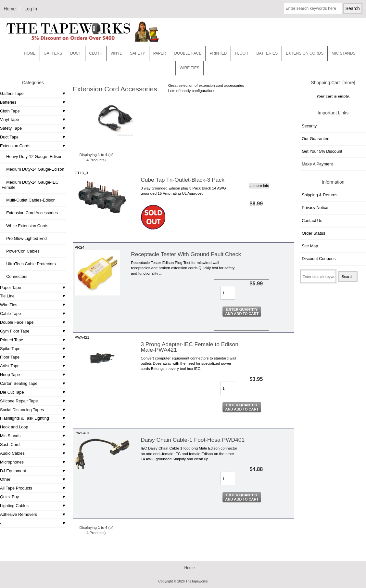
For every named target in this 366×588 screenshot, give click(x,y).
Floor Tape (10, 357)
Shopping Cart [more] (333, 83)
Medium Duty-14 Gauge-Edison (33, 169)
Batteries (267, 53)
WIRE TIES (189, 68)
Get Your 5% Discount (322, 151)
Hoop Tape (10, 375)
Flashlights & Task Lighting (25, 418)
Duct (76, 53)
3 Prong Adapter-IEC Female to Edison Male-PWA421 (189, 347)
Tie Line (7, 296)
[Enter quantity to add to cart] (228, 293)
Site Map (310, 246)
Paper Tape (11, 287)
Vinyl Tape (9, 119)
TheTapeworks (197, 581)
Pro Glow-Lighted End (24, 238)
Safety (138, 53)
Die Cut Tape (12, 392)
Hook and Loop (14, 427)
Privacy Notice (315, 208)
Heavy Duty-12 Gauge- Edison (32, 157)
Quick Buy (9, 497)
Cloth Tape (10, 111)
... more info (259, 185)
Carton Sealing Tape (19, 383)
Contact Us (312, 221)
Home (10, 9)
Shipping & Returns (320, 195)
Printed (218, 53)
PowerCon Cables (21, 251)
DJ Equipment (13, 471)
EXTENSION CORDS (305, 53)
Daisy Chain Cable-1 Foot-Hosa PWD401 (193, 440)
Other (5, 479)
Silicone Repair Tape (19, 401)
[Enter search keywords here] (313, 8)
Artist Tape (10, 366)
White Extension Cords (25, 226)
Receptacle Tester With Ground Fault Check (186, 254)
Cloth (96, 53)
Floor (241, 53)
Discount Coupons (319, 259)
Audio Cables (12, 453)
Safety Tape (11, 128)
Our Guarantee (316, 139)
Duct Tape (9, 137)
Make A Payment (317, 164)
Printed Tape (12, 340)
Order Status (313, 233)
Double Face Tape (17, 322)
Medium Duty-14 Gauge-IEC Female (30, 185)
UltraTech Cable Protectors (29, 264)
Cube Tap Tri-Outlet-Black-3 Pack (183, 180)
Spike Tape (10, 349)
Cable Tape (10, 314)
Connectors (14, 276)
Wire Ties (9, 305)
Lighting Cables (14, 506)
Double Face (188, 53)
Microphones (12, 462)
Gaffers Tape (12, 93)
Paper (160, 53)
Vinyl (116, 53)
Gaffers (53, 53)
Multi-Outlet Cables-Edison (29, 200)
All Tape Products (16, 488)
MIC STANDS (343, 53)
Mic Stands (10, 436)
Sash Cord (10, 444)
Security (309, 126)
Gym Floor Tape (15, 331)
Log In (31, 9)
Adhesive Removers (19, 514)
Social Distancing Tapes (22, 410)
